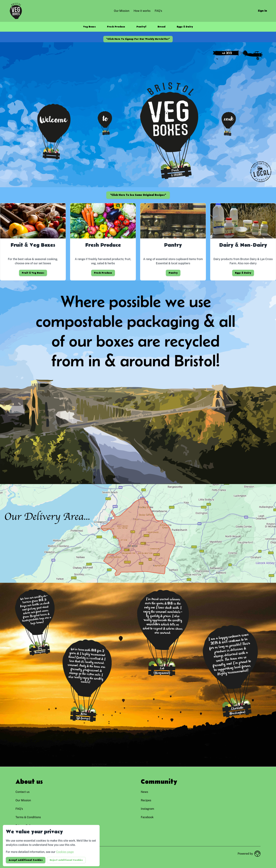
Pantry (173, 273)
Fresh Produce (116, 27)
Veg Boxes (89, 27)
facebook (147, 817)
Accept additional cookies (26, 860)
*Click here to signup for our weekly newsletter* (138, 39)
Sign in (262, 11)
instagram (147, 809)
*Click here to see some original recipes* (138, 195)
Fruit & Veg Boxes (33, 273)
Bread (161, 27)
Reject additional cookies (66, 860)
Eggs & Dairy (185, 27)
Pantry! (141, 27)
